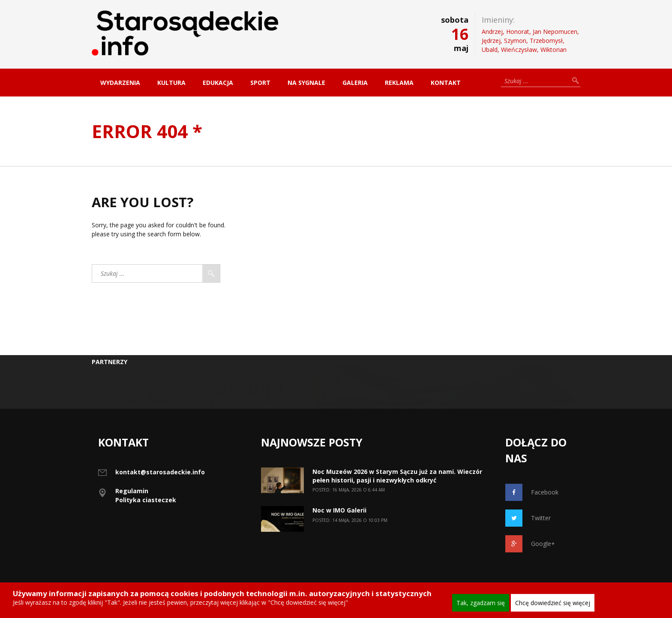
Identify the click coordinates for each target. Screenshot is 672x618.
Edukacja (218, 83)
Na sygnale (306, 83)
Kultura (171, 83)
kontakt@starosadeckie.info (160, 472)
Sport (260, 83)
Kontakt (446, 83)
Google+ (530, 544)
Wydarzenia (120, 83)
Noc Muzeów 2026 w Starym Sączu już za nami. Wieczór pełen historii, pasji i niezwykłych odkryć (397, 476)
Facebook (532, 492)
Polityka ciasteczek (146, 500)
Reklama (399, 83)
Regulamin (132, 491)
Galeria (355, 83)
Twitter (528, 518)
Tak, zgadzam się (481, 603)
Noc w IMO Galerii (339, 510)
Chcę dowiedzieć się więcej (553, 603)
